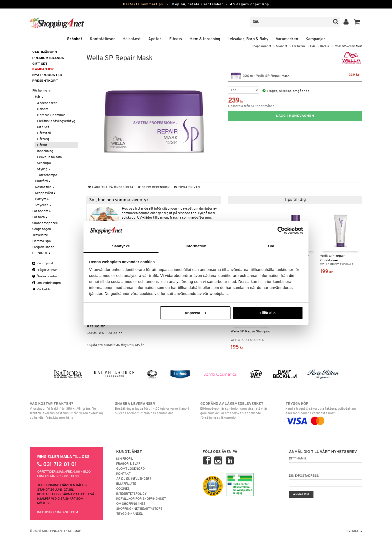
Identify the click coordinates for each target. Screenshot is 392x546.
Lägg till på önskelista (111, 187)
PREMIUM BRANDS (48, 58)
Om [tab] (271, 246)
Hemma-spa (41, 241)
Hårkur (325, 46)
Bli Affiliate (126, 484)
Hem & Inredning (205, 39)
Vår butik (41, 290)
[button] (357, 22)
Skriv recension (154, 187)
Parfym (42, 199)
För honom (42, 211)
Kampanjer (315, 39)
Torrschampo (47, 175)
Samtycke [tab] (121, 246)
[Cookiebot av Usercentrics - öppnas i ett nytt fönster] (281, 230)
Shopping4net (261, 46)
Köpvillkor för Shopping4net (141, 499)
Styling (44, 169)
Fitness (176, 39)
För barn (40, 217)
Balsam (43, 109)
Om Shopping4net (131, 504)
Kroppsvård (45, 193)
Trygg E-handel (129, 514)
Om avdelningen (46, 283)
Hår (313, 46)
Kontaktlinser (102, 39)
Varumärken (287, 39)
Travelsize (40, 235)
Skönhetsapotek (45, 223)
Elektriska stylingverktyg (56, 121)
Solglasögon (42, 229)
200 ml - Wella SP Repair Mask (295, 76)
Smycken (43, 205)
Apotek (155, 39)
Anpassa (195, 313)
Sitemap (74, 531)
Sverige (354, 531)
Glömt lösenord (130, 469)
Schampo (44, 163)
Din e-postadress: (304, 476)
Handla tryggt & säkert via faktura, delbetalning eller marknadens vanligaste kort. (324, 412)
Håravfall (44, 133)
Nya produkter (47, 75)
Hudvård (43, 181)
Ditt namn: (298, 459)
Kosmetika (45, 187)
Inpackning (45, 151)
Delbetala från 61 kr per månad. (252, 106)
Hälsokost (132, 39)
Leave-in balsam (49, 157)
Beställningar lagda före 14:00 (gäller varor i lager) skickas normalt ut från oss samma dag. (153, 408)
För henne (299, 46)
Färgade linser (43, 247)
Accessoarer (47, 103)
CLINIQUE (42, 253)
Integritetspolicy (131, 494)
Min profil (125, 459)
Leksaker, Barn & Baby (248, 39)
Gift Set (43, 127)
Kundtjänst (43, 263)
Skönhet (75, 39)
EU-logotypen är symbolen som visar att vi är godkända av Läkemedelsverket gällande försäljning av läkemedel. (239, 411)
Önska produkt (46, 277)
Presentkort (45, 81)
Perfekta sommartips (143, 4)
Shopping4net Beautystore (139, 509)
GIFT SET (40, 64)
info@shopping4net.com (58, 512)
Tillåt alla (267, 313)
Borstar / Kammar (51, 115)
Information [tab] (196, 246)
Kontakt (123, 474)
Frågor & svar (45, 270)
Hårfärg (43, 139)
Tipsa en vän (187, 187)
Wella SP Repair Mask (348, 46)
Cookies (123, 489)
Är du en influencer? (134, 479)
